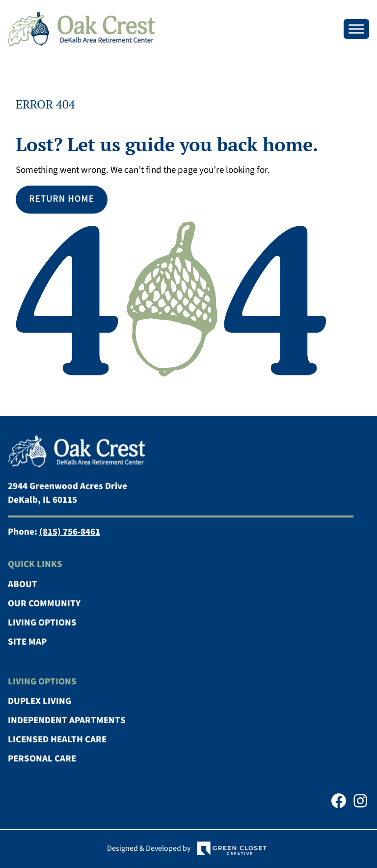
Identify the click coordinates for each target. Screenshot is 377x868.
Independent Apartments (67, 720)
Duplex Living (40, 701)
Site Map (27, 642)
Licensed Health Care (57, 740)
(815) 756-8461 (70, 532)
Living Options (42, 623)
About (23, 584)
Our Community (44, 604)
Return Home (62, 199)
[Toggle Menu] (356, 29)
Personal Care (42, 759)
